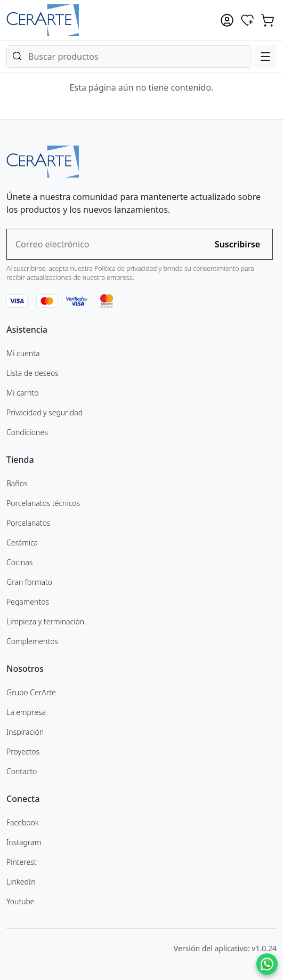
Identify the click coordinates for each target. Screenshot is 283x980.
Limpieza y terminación (45, 621)
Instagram (24, 842)
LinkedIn (21, 882)
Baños (17, 483)
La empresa (26, 712)
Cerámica (22, 543)
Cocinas (19, 562)
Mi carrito (23, 393)
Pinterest (22, 862)
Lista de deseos (33, 373)
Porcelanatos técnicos (43, 503)
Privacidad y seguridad (45, 412)
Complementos (32, 641)
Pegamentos (28, 602)
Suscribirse (237, 244)
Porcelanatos (28, 523)
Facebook (23, 822)
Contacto (22, 771)
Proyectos (23, 752)
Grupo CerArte (31, 692)
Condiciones (27, 432)
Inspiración (25, 732)
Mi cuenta (23, 353)
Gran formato (29, 582)
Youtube (21, 901)
